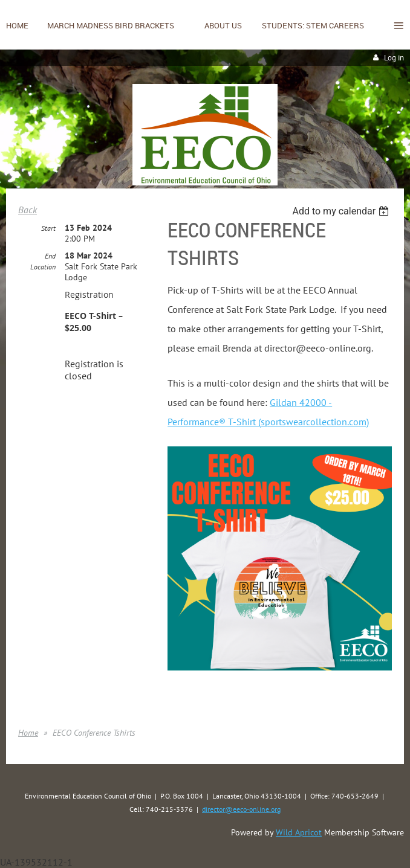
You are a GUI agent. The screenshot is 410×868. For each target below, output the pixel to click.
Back (28, 210)
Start (48, 228)
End (50, 256)
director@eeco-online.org (241, 809)
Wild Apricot (299, 832)
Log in (394, 58)
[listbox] (342, 211)
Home (28, 733)
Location (43, 267)
